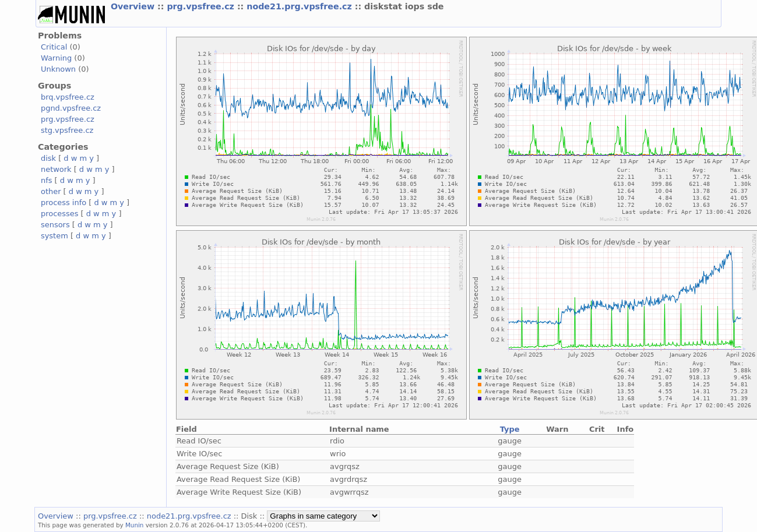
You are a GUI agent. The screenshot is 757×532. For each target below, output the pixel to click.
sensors (55, 225)
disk (48, 158)
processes (60, 214)
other (51, 191)
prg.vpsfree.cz (202, 6)
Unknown (58, 69)
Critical (54, 47)
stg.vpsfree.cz (67, 130)
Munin (135, 525)
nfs (47, 180)
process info (64, 202)
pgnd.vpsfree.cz (71, 108)
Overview (134, 6)
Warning (56, 58)
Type (510, 429)
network (56, 169)
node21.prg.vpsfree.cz (301, 6)
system (54, 236)
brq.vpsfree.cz (68, 97)
